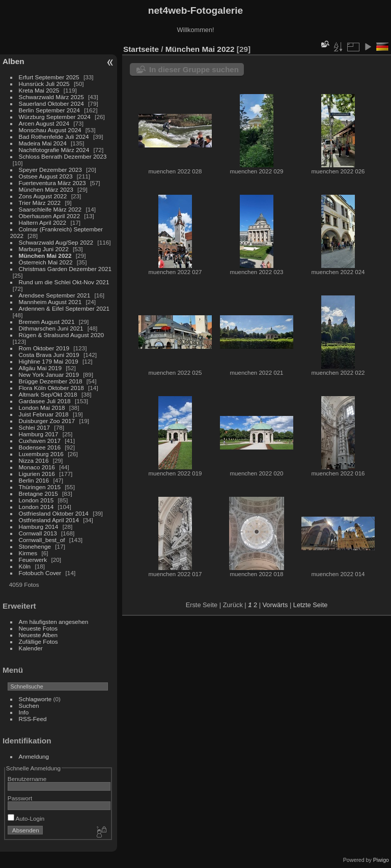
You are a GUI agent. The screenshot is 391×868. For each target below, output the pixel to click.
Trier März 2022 (40, 203)
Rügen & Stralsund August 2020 (61, 335)
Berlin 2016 (34, 480)
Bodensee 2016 (40, 447)
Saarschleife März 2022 (50, 209)
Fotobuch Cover (40, 573)
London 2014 (36, 507)
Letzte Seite (311, 605)
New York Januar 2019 (49, 375)
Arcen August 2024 (44, 123)
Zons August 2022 (43, 196)
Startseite (141, 49)
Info (24, 712)
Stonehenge (35, 546)
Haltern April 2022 (43, 222)
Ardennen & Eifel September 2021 (64, 308)
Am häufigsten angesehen (54, 622)
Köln (25, 566)
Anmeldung (34, 756)
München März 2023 (46, 189)
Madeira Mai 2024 (43, 143)
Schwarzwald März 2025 (51, 97)
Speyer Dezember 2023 (50, 170)
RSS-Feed (33, 719)
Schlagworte (35, 699)
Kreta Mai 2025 (39, 90)
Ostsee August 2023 (46, 176)
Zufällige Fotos (38, 641)
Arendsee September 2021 (55, 295)
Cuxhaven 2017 (40, 441)
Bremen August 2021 (47, 322)
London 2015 (36, 500)
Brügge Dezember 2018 (51, 381)
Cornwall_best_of (42, 540)
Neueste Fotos (38, 628)
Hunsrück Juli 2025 (44, 84)
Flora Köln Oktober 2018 (51, 388)
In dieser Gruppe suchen (194, 69)
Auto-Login (26, 818)
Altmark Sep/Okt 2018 (48, 394)
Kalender (31, 648)
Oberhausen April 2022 (49, 216)
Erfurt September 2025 (49, 77)
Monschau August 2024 (50, 130)
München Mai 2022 (45, 256)
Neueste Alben (38, 635)
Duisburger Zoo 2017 (47, 421)
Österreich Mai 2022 (46, 262)
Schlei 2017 (35, 427)
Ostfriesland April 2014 (49, 520)
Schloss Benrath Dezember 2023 (63, 156)
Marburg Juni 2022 (44, 249)
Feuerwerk (33, 560)
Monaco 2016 (37, 467)
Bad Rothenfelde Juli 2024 (54, 137)
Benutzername (27, 779)
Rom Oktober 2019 (44, 348)
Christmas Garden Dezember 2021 (65, 269)
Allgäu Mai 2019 (40, 368)
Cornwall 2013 (38, 533)
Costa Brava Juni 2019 (49, 355)
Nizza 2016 (34, 460)
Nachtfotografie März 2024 (54, 150)
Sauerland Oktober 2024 (51, 103)
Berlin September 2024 (49, 110)
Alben (13, 61)
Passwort (20, 798)
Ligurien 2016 (37, 474)
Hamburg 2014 (39, 527)
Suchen (29, 706)
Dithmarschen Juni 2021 (51, 328)
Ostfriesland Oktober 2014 (54, 513)
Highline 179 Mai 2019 (49, 361)
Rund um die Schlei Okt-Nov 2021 (64, 282)
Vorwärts (275, 605)
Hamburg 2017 (39, 434)
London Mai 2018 (42, 408)
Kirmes (28, 553)
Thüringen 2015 (40, 487)
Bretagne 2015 (38, 493)
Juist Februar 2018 (44, 414)
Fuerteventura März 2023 (52, 183)
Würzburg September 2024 (55, 117)
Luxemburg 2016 (41, 454)
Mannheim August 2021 (50, 302)
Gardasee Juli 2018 (45, 401)
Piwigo (381, 860)
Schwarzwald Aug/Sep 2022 (56, 242)
